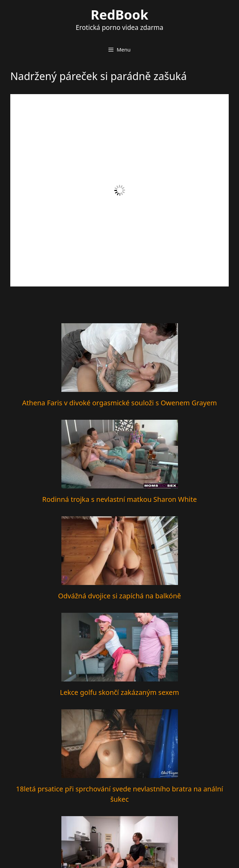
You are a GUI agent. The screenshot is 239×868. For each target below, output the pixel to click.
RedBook (120, 14)
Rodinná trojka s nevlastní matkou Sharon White (119, 499)
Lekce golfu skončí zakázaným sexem (119, 692)
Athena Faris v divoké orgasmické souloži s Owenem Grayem (120, 403)
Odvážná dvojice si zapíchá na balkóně (119, 596)
